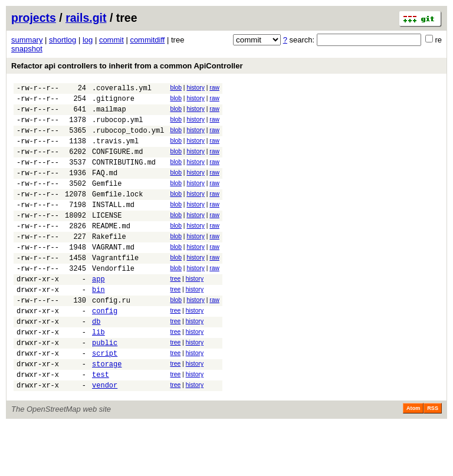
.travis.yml (115, 151)
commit (111, 40)
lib (99, 374)
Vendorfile (113, 300)
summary (27, 40)
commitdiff (147, 40)
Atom (413, 459)
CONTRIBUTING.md (124, 176)
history (195, 88)
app (99, 312)
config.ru (111, 337)
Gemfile (107, 201)
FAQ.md (105, 188)
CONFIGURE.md (117, 164)
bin (99, 325)
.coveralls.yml (122, 89)
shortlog (63, 40)
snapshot (27, 49)
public (105, 387)
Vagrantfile (115, 288)
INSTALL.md (113, 226)
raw (214, 88)
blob (176, 88)
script (105, 399)
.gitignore (113, 102)
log (88, 40)
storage (107, 411)
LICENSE (107, 238)
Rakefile (109, 263)
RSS (433, 459)
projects (34, 18)
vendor (105, 436)
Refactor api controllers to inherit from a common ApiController (127, 66)
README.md (111, 250)
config (105, 349)
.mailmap (109, 114)
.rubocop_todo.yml (128, 139)
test (101, 424)
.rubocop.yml (117, 127)
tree (175, 311)
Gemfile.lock (117, 213)
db (96, 362)
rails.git (86, 18)
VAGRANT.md (113, 275)
